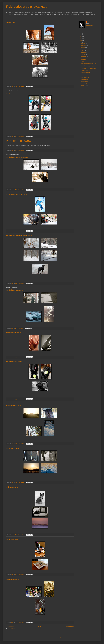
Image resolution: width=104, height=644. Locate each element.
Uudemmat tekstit (10, 627)
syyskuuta (83, 49)
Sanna (89, 22)
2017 (81, 35)
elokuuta (83, 51)
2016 (81, 37)
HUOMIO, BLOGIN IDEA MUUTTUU (19, 141)
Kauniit (9, 93)
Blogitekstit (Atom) (12, 629)
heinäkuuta (84, 53)
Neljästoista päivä (12, 539)
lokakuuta (83, 47)
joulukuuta (83, 44)
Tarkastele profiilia (89, 25)
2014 (81, 40)
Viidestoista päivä (12, 487)
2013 (81, 42)
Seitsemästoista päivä (14, 406)
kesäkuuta (83, 54)
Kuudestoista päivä (13, 448)
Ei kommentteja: (21, 87)
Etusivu (40, 627)
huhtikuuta (83, 58)
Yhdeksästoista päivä (13, 333)
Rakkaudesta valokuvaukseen (28, 7)
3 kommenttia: (21, 328)
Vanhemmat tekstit (70, 627)
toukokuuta (84, 56)
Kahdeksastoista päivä (14, 361)
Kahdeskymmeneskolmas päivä (17, 157)
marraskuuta (84, 45)
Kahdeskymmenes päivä (15, 290)
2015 (81, 38)
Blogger (60, 637)
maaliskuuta (84, 85)
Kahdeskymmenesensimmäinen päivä (19, 235)
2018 (81, 33)
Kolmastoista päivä (13, 579)
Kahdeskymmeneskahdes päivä (17, 194)
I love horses (11, 22)
